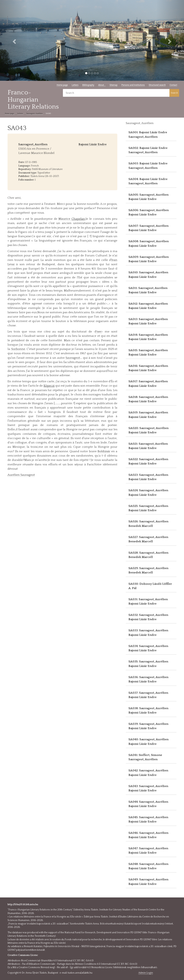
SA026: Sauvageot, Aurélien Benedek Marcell (148, 524)
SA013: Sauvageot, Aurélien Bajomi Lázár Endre (148, 321)
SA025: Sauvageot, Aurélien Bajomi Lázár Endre (148, 508)
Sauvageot (73, 358)
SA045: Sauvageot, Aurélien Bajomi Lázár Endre (148, 819)
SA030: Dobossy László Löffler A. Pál (150, 586)
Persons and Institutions (133, 85)
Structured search (157, 85)
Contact (173, 85)
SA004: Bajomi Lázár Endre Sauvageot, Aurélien (148, 181)
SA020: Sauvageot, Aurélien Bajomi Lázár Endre (149, 430)
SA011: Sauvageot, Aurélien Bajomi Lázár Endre (148, 290)
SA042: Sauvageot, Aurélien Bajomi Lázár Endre (148, 773)
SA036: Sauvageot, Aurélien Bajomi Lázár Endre (148, 679)
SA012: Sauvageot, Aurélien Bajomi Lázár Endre (148, 306)
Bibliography (88, 85)
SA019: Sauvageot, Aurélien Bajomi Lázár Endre (148, 415)
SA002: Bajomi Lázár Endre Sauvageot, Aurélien (148, 150)
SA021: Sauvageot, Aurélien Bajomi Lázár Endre (148, 446)
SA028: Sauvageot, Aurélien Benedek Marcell (148, 555)
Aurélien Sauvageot (21, 475)
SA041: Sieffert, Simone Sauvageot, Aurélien (145, 757)
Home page (62, 85)
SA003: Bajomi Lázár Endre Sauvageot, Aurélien (148, 166)
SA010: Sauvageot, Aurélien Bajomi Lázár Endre (148, 275)
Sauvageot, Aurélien (35, 113)
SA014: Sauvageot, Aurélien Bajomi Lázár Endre (148, 337)
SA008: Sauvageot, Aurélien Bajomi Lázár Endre (149, 243)
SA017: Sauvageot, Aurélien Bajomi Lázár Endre (148, 384)
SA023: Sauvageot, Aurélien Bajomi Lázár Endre (148, 477)
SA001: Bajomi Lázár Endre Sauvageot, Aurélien (148, 135)
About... (102, 85)
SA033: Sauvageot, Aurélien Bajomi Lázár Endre (148, 633)
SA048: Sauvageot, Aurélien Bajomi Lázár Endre (148, 866)
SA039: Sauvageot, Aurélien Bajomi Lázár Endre (148, 726)
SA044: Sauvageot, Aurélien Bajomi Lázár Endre (148, 804)
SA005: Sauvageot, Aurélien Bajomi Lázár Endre (149, 197)
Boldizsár (104, 451)
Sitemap (114, 85)
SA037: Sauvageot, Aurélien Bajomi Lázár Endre (148, 695)
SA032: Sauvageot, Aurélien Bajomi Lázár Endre (148, 617)
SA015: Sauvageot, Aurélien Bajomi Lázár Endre (148, 352)
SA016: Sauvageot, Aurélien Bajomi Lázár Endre (148, 368)
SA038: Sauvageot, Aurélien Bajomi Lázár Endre (148, 710)
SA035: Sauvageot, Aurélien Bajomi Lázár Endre (148, 664)
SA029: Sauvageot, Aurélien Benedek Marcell (148, 570)
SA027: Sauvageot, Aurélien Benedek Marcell (148, 539)
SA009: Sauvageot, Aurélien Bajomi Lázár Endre (149, 259)
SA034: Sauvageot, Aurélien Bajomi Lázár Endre (148, 648)
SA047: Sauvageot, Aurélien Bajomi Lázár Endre (148, 851)
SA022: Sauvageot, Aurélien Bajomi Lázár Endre (148, 461)
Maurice (72, 219)
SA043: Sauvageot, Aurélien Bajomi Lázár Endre (148, 788)
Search (174, 93)
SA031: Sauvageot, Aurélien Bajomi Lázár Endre (148, 601)
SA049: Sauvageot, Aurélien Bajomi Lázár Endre (148, 882)
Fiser (98, 332)
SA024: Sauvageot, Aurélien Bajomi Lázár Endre (148, 493)
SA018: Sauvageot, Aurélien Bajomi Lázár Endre (148, 399)
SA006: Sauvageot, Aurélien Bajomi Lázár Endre (149, 212)
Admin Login (146, 973)
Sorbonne (18, 349)
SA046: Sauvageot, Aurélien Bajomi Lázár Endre (148, 835)
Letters (75, 85)
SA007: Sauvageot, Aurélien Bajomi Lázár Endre (149, 228)
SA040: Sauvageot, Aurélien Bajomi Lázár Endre (149, 742)
